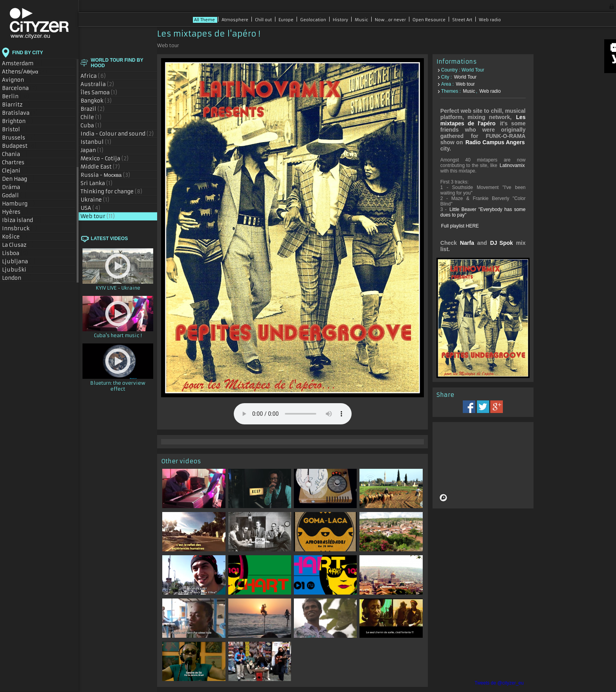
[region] (483, 464)
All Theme (205, 20)
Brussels (19, 138)
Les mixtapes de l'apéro (483, 120)
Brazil (93, 109)
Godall (14, 195)
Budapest (19, 146)
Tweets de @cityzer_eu (499, 683)
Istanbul (96, 142)
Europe (287, 20)
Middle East (100, 167)
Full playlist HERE (460, 226)
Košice (15, 237)
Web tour (98, 216)
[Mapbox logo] (443, 496)
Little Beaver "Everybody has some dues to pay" (483, 212)
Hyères (15, 212)
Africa (93, 76)
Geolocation (314, 20)
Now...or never (391, 20)
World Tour (465, 77)
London (17, 278)
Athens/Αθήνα (25, 72)
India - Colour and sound (117, 134)
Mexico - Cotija (105, 159)
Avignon (17, 80)
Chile (91, 117)
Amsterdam (22, 63)
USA (91, 208)
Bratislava (20, 113)
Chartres (17, 162)
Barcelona (20, 88)
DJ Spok (501, 243)
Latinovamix (512, 165)
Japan (92, 150)
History (341, 20)
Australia (97, 84)
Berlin (16, 96)
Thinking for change (112, 192)
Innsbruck (20, 229)
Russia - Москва (105, 175)
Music (362, 20)
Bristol (15, 129)
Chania (15, 154)
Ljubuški (18, 270)
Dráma (15, 187)
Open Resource (430, 20)
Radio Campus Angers (495, 142)
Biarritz (16, 105)
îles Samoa (99, 93)
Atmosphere (236, 20)
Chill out (264, 20)
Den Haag (18, 179)
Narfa (467, 243)
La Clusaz (18, 245)
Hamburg (19, 204)
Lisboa (15, 253)
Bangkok (96, 101)
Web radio (490, 20)
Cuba (91, 126)
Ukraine (95, 200)
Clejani (15, 171)
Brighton (18, 121)
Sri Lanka (97, 183)
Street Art (463, 20)
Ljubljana (19, 262)
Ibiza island (22, 220)
